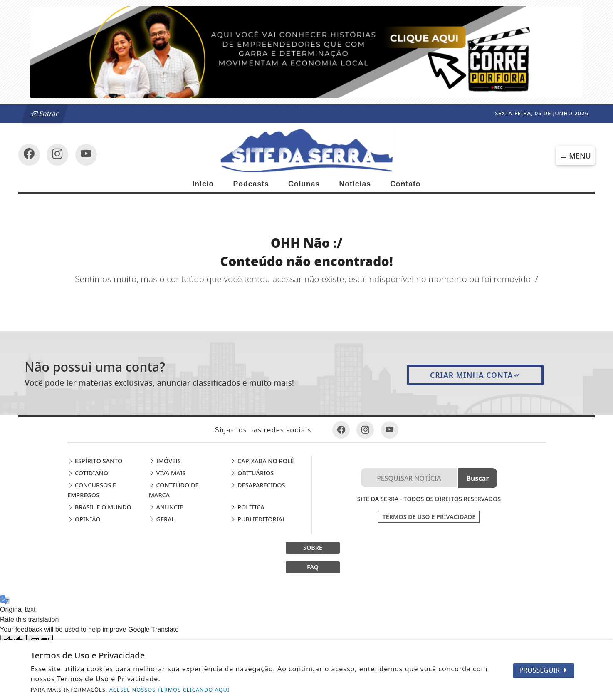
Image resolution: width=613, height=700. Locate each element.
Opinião (84, 519)
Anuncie (166, 507)
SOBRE (313, 547)
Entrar (44, 114)
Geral (162, 519)
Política (247, 507)
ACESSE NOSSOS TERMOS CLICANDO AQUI (169, 690)
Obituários (252, 473)
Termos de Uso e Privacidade (429, 517)
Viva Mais (167, 473)
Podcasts (251, 184)
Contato (405, 184)
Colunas (304, 184)
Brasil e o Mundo (99, 507)
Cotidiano (88, 473)
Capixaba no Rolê (262, 461)
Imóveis (165, 461)
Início (203, 184)
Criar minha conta (476, 375)
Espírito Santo (95, 461)
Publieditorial (258, 519)
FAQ (313, 567)
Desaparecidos (257, 485)
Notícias (355, 184)
